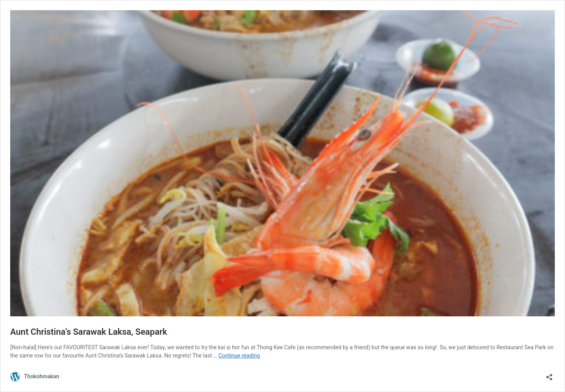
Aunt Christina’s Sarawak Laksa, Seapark (89, 332)
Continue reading (239, 356)
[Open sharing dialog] (549, 375)
